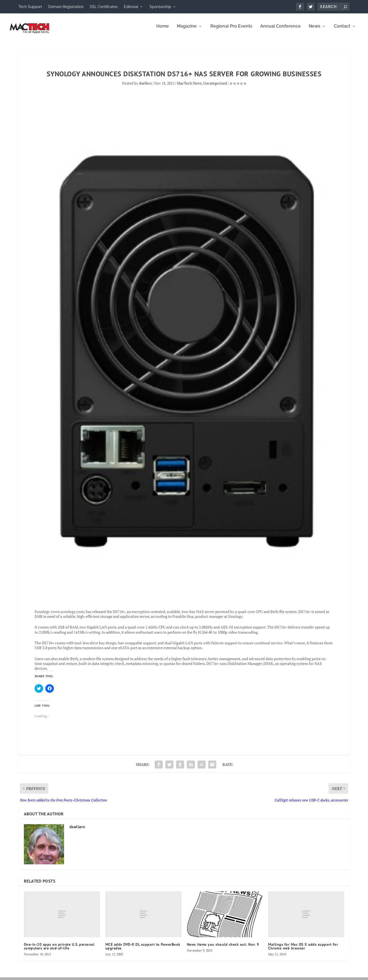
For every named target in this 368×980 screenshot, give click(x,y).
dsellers (145, 87)
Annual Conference (280, 30)
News (315, 30)
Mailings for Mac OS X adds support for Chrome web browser (303, 950)
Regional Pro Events (231, 30)
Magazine (187, 30)
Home (163, 30)
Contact (342, 30)
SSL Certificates (104, 7)
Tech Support (30, 7)
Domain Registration (66, 7)
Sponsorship (160, 7)
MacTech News (189, 87)
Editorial (131, 7)
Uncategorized (215, 87)
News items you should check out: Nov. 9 (223, 948)
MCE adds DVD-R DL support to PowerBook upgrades (143, 950)
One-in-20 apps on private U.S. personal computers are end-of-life (59, 950)
